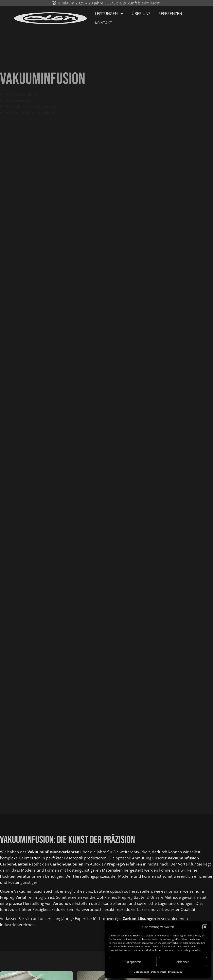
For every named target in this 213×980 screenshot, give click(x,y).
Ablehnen (183, 962)
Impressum (175, 972)
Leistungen (109, 14)
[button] (205, 927)
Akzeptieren (133, 962)
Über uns (141, 14)
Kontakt (103, 23)
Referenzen (170, 14)
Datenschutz (141, 972)
